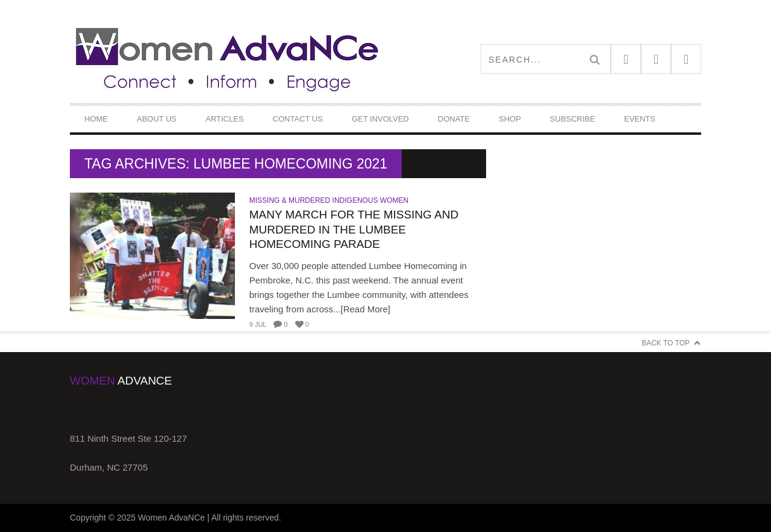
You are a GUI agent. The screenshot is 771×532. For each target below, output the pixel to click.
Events (640, 119)
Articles (224, 119)
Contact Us (298, 119)
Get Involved (380, 119)
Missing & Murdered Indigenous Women (329, 200)
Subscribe (573, 119)
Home (96, 119)
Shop (510, 119)
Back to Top (666, 343)
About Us (157, 119)
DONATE (454, 119)
